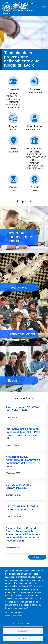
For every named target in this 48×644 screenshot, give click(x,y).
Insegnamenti (24, 276)
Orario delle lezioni (24, 323)
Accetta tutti (23, 638)
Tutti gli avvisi (37, 557)
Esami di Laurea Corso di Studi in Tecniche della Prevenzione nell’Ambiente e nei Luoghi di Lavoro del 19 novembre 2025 (23, 534)
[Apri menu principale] (43, 8)
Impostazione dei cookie (23, 624)
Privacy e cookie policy (13, 612)
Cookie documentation (13, 616)
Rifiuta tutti (23, 631)
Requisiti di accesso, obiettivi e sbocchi (24, 230)
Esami (24, 369)
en (38, 8)
